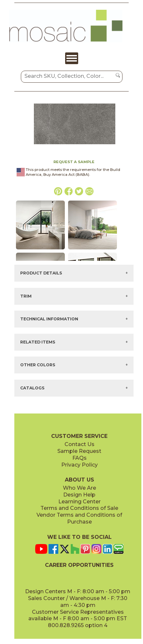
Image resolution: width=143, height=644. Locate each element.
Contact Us (79, 444)
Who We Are (79, 488)
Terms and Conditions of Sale (79, 508)
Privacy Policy (79, 465)
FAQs (79, 458)
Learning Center (79, 502)
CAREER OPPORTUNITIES (79, 565)
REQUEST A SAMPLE (74, 162)
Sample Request (79, 451)
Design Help (79, 495)
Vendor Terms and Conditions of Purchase (79, 518)
